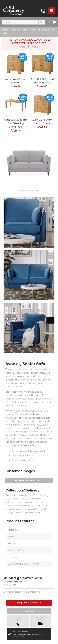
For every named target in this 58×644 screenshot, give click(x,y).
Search (2, 20)
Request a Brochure (29, 603)
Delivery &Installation (40, 621)
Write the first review (13, 582)
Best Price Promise (31, 634)
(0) (52, 22)
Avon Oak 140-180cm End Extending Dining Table (16, 123)
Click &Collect (18, 621)
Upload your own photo (29, 480)
